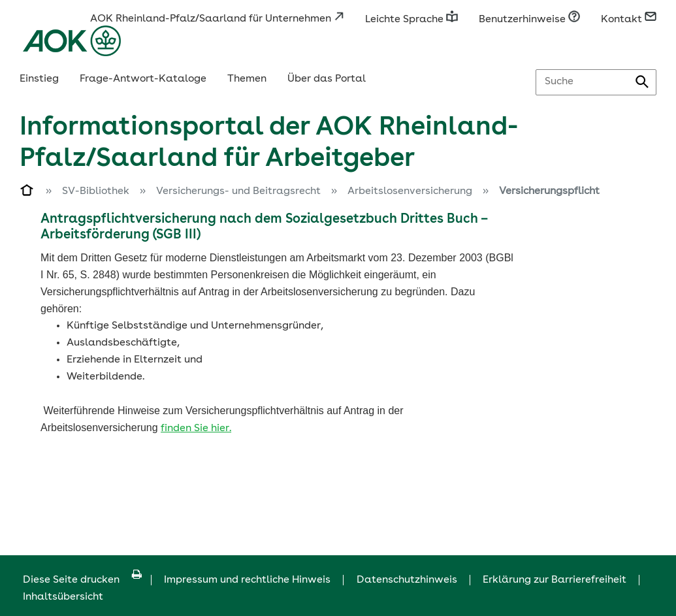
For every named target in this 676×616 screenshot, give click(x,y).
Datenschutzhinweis (407, 580)
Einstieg (39, 79)
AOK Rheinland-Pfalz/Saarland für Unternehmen (217, 19)
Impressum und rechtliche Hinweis (247, 580)
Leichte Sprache (411, 20)
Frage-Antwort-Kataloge (143, 79)
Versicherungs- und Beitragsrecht (238, 191)
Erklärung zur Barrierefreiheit (555, 580)
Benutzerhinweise (529, 20)
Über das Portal (327, 79)
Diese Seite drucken (82, 580)
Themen (247, 79)
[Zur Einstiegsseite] (27, 193)
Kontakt (629, 20)
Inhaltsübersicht (63, 597)
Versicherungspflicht (549, 191)
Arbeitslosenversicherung (410, 191)
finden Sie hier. (196, 429)
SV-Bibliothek (96, 191)
